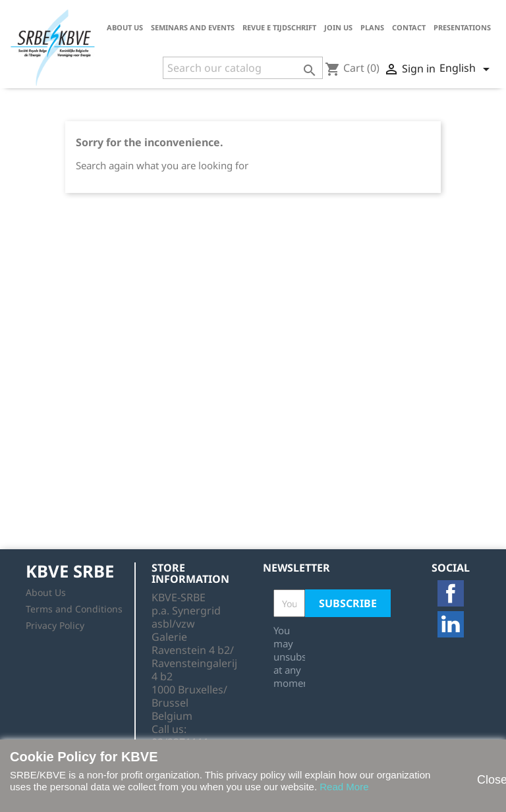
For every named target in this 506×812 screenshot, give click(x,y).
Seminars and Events (193, 27)
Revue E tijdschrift (279, 27)
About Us (125, 27)
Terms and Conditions (74, 609)
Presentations (462, 27)
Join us (338, 27)
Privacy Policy (55, 625)
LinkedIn (451, 624)
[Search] (243, 68)
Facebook (451, 593)
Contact (409, 27)
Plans (372, 27)
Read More (344, 787)
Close (485, 780)
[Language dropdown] (467, 69)
